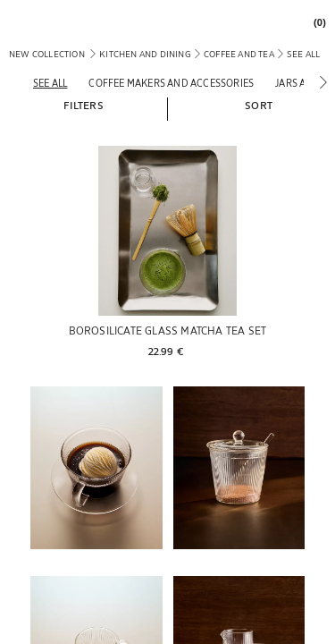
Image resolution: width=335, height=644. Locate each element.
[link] (315, 23)
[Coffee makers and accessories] (171, 83)
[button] (83, 105)
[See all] (50, 83)
